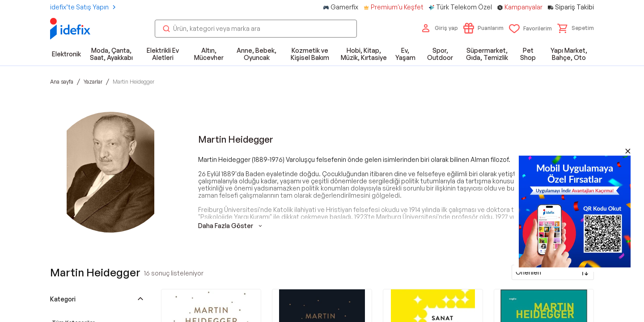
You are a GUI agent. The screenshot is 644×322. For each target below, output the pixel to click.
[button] (576, 28)
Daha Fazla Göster (231, 226)
